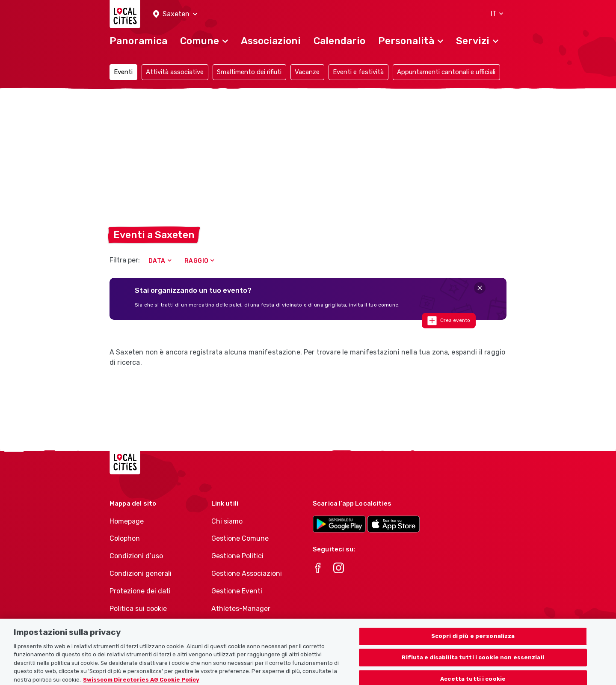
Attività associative (175, 72)
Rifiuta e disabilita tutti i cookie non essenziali (473, 662)
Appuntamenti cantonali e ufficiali (446, 72)
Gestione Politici (237, 556)
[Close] (480, 288)
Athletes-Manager (241, 609)
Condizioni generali (141, 573)
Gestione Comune (240, 538)
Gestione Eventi (237, 591)
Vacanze (307, 72)
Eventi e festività (358, 72)
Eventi (123, 72)
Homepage (127, 521)
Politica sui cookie (138, 609)
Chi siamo (227, 521)
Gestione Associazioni (247, 573)
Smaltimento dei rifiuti (249, 72)
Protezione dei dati (140, 591)
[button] (175, 14)
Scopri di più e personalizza (473, 641)
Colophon (125, 538)
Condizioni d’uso (136, 556)
